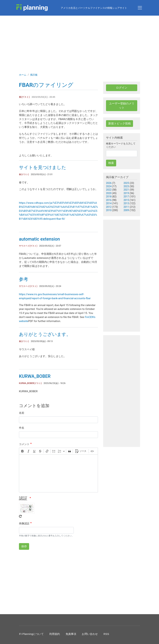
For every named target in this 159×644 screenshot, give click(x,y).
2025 (126, 183)
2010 (109, 210)
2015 (126, 200)
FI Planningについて (31, 634)
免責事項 (71, 634)
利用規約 (55, 634)
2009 (126, 210)
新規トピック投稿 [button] (120, 123)
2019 (126, 193)
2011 (126, 207)
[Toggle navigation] (140, 8)
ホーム (23, 75)
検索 (111, 163)
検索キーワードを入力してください (121, 145)
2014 (109, 203)
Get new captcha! (20, 516)
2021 (126, 190)
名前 (22, 413)
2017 (126, 197)
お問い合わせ (90, 634)
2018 (109, 197)
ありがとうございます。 (45, 334)
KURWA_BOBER (35, 376)
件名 (22, 428)
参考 (24, 279)
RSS (106, 634)
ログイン (122, 88)
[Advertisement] (79, 42)
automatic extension (39, 239)
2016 (109, 200)
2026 (109, 183)
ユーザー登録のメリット (122, 106)
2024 (109, 186)
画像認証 (24, 523)
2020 (109, 193)
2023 (126, 186)
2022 (109, 190)
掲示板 (34, 75)
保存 (24, 546)
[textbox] (58, 473)
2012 (109, 207)
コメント (24, 444)
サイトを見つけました (43, 167)
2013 (126, 203)
